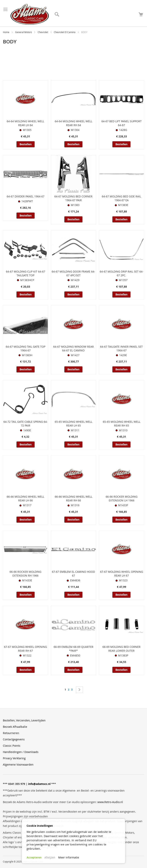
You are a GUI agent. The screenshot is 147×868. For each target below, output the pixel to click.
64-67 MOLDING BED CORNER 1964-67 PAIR (73, 198)
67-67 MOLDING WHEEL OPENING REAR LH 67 (122, 574)
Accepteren (34, 857)
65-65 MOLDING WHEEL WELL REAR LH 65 (73, 424)
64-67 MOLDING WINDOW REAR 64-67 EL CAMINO (73, 348)
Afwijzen (50, 857)
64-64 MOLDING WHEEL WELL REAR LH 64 (25, 123)
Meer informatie (69, 857)
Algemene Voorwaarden (18, 765)
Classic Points (12, 746)
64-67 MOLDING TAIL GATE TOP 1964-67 (26, 348)
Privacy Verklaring (14, 758)
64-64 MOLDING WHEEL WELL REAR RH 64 (73, 123)
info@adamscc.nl (39, 784)
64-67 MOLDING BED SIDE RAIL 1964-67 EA (121, 198)
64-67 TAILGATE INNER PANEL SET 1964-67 (121, 348)
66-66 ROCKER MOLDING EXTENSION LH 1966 (122, 498)
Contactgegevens (14, 739)
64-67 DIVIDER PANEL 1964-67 (26, 196)
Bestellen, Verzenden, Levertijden (24, 720)
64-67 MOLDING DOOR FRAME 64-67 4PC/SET (73, 273)
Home (6, 32)
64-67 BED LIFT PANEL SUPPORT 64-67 (122, 123)
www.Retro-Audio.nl (110, 802)
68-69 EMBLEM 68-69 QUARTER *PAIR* (73, 649)
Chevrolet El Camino (65, 32)
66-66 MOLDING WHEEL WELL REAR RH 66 (73, 498)
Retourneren (11, 733)
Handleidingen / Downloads (21, 752)
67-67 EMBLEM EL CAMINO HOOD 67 (73, 574)
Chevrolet (43, 32)
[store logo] (30, 14)
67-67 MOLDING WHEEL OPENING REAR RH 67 (25, 649)
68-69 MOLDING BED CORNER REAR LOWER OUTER (121, 649)
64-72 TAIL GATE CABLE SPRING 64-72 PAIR (26, 424)
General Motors (24, 32)
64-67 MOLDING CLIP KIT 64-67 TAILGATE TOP (26, 273)
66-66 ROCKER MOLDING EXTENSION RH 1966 (25, 574)
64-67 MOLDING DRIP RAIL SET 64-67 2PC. (122, 273)
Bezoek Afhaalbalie (15, 727)
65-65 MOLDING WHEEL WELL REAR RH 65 (122, 424)
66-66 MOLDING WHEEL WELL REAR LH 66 (25, 498)
